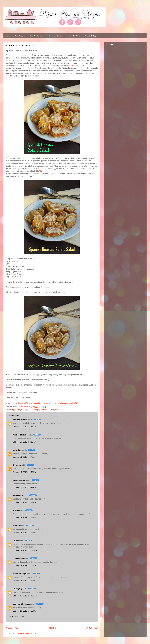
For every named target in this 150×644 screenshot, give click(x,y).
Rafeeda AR (18, 495)
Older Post (92, 628)
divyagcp (17, 465)
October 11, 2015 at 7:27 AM (24, 502)
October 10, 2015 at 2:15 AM (24, 442)
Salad (52, 410)
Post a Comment (17, 616)
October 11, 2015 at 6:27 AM (24, 487)
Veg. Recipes (20, 36)
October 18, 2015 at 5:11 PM (24, 581)
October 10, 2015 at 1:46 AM (24, 427)
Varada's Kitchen (20, 420)
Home (8, 36)
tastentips (17, 450)
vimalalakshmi (19, 480)
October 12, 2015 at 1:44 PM (24, 518)
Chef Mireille (18, 559)
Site (41, 171)
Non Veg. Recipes (37, 36)
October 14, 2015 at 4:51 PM (24, 533)
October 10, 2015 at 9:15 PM (24, 472)
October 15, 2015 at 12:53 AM (25, 550)
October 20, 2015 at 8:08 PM (24, 611)
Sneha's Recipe (19, 574)
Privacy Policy (91, 36)
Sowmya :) (17, 589)
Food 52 (71, 66)
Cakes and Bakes (55, 36)
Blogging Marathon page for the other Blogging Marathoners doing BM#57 (48, 403)
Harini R (16, 526)
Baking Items (27, 410)
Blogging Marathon (41, 410)
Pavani (16, 541)
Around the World (73, 36)
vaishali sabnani (20, 435)
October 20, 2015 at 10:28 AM (25, 596)
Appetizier (16, 410)
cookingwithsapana (21, 604)
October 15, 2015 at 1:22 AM (24, 566)
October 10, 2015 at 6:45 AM (24, 457)
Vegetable (59, 410)
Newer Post (12, 628)
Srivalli (16, 511)
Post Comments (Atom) (27, 633)
